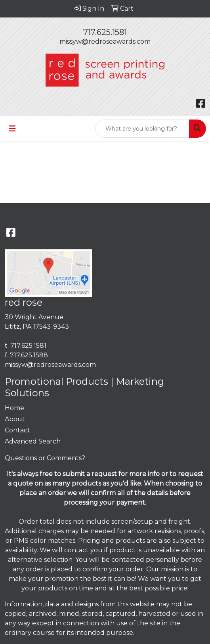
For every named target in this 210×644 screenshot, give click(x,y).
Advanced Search (33, 441)
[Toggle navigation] (12, 129)
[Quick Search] (142, 129)
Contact (17, 430)
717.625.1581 (105, 32)
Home (14, 408)
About (15, 419)
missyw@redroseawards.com (105, 41)
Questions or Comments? (45, 458)
